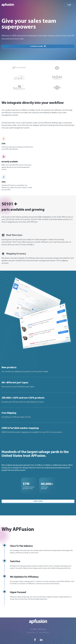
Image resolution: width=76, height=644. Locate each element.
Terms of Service (44, 633)
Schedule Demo (38, 46)
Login (69, 5)
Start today (38, 501)
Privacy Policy (31, 633)
